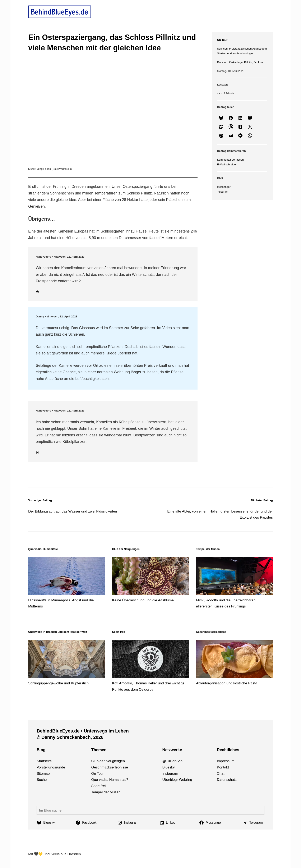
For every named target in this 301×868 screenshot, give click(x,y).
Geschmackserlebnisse (110, 767)
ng (190, 780)
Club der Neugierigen (108, 761)
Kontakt (223, 767)
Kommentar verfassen (230, 160)
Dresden (222, 62)
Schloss (258, 62)
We (182, 780)
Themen (99, 750)
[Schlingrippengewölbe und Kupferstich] (67, 660)
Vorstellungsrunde (51, 767)
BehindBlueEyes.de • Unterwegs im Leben (83, 731)
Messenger (224, 187)
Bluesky (168, 767)
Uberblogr (170, 780)
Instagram (170, 774)
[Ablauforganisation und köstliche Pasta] (234, 660)
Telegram (223, 192)
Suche (42, 780)
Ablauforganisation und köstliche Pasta (227, 683)
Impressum (226, 761)
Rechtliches (228, 750)
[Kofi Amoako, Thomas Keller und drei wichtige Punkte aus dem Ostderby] (150, 660)
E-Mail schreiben (227, 164)
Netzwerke (172, 750)
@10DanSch (172, 761)
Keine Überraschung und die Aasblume (143, 600)
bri (186, 780)
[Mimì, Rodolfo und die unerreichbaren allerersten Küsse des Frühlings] (234, 577)
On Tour (222, 40)
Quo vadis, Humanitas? (43, 549)
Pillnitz (248, 62)
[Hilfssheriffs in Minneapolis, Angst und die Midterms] (67, 577)
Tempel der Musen (106, 792)
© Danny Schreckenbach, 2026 (70, 737)
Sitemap (43, 774)
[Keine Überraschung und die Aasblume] (150, 577)
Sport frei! (99, 786)
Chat (221, 774)
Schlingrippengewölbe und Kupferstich (58, 683)
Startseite (44, 761)
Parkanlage (236, 62)
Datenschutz (227, 780)
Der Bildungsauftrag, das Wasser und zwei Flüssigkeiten (73, 511)
